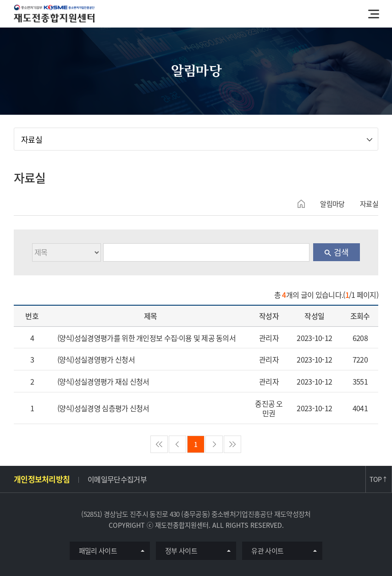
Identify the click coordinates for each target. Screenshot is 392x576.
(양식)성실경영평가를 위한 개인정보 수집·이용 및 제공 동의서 (147, 338)
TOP (378, 479)
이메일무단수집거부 (117, 479)
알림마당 (332, 204)
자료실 (32, 139)
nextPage (214, 444)
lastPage (232, 444)
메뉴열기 (374, 14)
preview (177, 444)
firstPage (159, 444)
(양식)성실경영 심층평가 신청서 (103, 408)
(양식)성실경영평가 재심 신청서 (103, 382)
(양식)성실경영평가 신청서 (96, 360)
